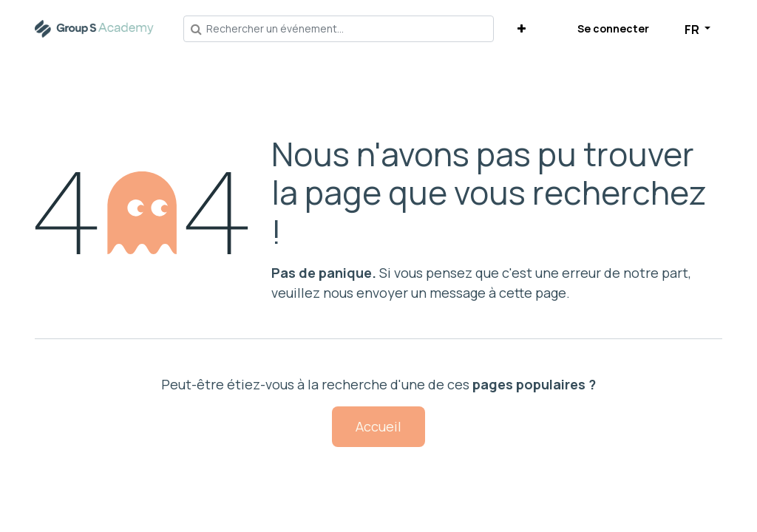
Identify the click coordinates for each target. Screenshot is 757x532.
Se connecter (613, 28)
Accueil (378, 426)
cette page (533, 293)
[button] (522, 28)
